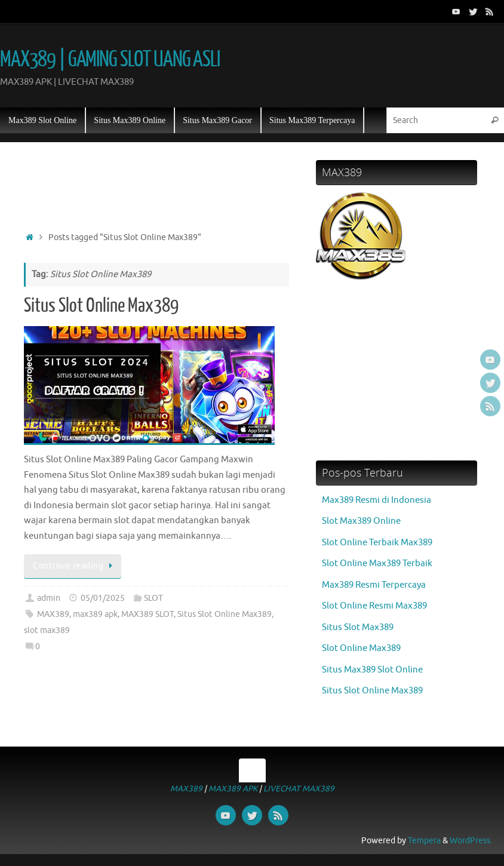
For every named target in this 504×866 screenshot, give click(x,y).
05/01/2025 (103, 598)
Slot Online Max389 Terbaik (377, 563)
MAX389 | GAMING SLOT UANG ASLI (110, 60)
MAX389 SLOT (147, 614)
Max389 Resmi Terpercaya (374, 585)
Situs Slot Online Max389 (101, 306)
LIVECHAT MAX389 (299, 789)
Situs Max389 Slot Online (372, 670)
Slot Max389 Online (361, 521)
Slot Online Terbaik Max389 (377, 543)
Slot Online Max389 (361, 648)
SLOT (153, 598)
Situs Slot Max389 (358, 627)
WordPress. (471, 841)
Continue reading (75, 566)
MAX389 (53, 614)
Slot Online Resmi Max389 (374, 606)
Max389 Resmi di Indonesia (377, 500)
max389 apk (95, 614)
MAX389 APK (233, 789)
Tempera (424, 841)
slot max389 (47, 630)
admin (49, 598)
